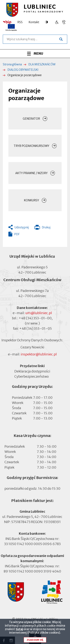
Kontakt (34, 22)
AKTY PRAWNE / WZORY (31, 173)
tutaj (19, 631)
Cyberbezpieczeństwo (32, 376)
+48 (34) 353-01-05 (35, 328)
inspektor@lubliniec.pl (39, 354)
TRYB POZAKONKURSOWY (31, 146)
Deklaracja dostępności (32, 371)
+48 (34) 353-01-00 (35, 318)
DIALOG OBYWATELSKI (23, 70)
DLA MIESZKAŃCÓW (42, 64)
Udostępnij (22, 227)
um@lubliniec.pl (39, 313)
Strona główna (12, 64)
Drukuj (42, 228)
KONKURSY (31, 200)
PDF (17, 234)
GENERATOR (31, 119)
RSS (20, 22)
